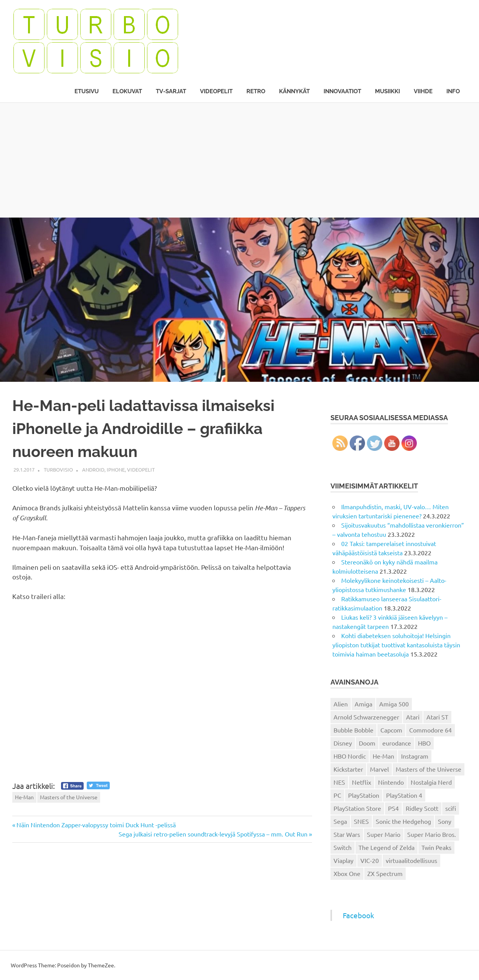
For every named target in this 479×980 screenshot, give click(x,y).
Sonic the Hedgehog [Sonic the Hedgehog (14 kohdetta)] (403, 821)
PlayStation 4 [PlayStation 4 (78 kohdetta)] (404, 795)
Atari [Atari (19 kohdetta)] (413, 717)
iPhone (116, 469)
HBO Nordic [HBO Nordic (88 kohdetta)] (350, 756)
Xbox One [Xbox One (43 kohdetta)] (347, 873)
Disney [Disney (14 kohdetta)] (343, 743)
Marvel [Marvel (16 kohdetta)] (379, 769)
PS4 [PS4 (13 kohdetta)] (393, 808)
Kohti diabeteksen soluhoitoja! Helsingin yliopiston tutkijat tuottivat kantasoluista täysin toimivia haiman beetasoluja (396, 645)
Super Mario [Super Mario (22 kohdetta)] (384, 834)
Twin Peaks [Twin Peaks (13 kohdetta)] (436, 847)
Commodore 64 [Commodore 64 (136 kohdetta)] (430, 730)
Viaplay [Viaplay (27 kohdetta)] (344, 860)
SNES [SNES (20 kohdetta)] (361, 821)
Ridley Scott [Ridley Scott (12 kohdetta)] (422, 808)
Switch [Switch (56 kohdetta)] (343, 847)
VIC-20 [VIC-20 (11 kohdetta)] (370, 860)
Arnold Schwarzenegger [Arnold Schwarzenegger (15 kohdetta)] (366, 717)
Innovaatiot (342, 91)
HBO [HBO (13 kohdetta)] (424, 743)
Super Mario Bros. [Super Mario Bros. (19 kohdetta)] (432, 834)
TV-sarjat (171, 91)
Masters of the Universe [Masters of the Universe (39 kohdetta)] (429, 769)
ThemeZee (101, 965)
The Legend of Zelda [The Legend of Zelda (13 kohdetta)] (387, 847)
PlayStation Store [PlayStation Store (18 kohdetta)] (357, 808)
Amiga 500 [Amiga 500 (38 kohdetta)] (394, 704)
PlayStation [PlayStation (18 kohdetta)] (364, 795)
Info (453, 91)
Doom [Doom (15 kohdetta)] (367, 743)
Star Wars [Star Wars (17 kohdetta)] (347, 834)
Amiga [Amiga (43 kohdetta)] (363, 704)
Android (93, 469)
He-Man (24, 797)
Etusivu (87, 91)
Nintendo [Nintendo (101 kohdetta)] (391, 782)
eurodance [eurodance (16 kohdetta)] (397, 743)
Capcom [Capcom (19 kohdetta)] (391, 730)
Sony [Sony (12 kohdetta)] (445, 821)
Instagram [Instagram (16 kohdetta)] (415, 756)
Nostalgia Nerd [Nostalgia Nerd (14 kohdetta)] (431, 782)
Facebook (358, 915)
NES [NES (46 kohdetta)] (339, 782)
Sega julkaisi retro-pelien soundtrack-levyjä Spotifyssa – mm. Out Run (213, 834)
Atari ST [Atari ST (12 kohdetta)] (437, 717)
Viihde (423, 91)
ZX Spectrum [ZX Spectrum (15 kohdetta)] (385, 873)
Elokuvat (127, 91)
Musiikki (387, 91)
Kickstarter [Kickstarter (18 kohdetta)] (348, 769)
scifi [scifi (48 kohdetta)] (451, 808)
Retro (256, 91)
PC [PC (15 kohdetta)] (337, 795)
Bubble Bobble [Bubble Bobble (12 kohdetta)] (353, 730)
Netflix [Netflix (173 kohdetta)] (362, 782)
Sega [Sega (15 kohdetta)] (340, 821)
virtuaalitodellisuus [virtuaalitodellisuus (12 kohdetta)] (411, 860)
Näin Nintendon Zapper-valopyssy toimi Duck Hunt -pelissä (96, 825)
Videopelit (216, 91)
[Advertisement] (240, 160)
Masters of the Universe (69, 797)
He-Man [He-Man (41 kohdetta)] (383, 756)
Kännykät (294, 91)
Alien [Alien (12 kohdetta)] (341, 704)
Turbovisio (58, 469)
